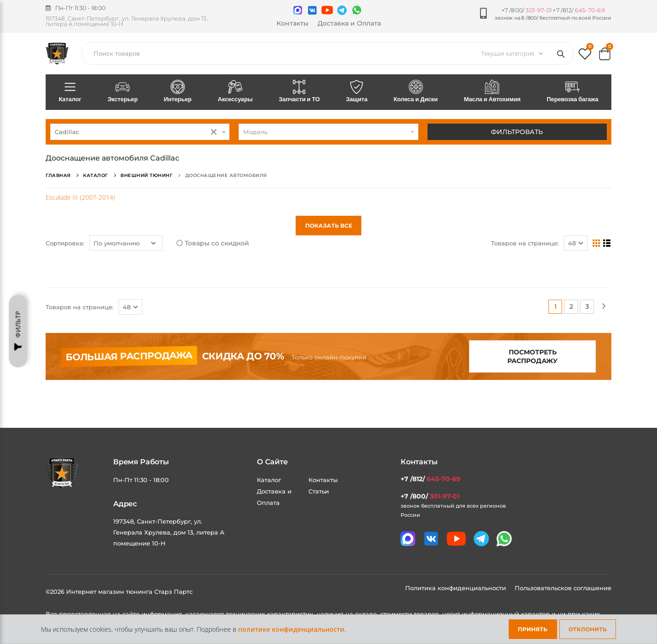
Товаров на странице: (525, 243)
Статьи (319, 491)
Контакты (292, 23)
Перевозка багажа (573, 92)
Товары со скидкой (213, 243)
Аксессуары (235, 92)
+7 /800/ (527, 10)
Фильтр (18, 331)
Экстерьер (123, 92)
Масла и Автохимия (492, 92)
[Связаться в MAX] (298, 10)
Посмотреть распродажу (532, 356)
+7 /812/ (579, 10)
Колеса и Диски (416, 92)
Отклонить (588, 629)
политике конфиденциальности (291, 629)
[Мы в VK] (312, 10)
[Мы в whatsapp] (357, 10)
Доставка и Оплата (349, 23)
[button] (585, 56)
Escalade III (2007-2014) (80, 197)
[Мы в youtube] (327, 10)
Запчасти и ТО (299, 92)
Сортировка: (65, 243)
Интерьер (177, 92)
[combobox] (140, 132)
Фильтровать (517, 132)
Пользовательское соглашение (563, 588)
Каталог (70, 92)
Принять (533, 629)
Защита (357, 92)
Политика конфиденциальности (456, 588)
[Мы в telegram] (342, 10)
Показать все (329, 226)
